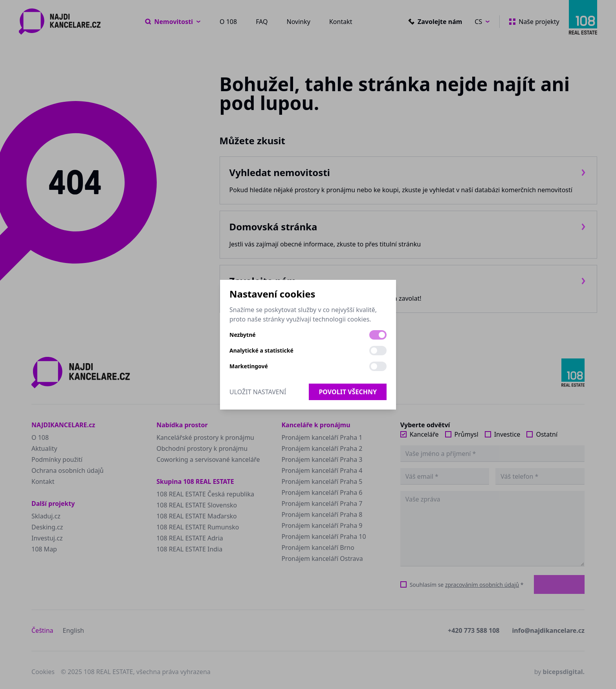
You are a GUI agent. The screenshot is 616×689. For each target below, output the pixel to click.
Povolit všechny (348, 392)
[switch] (378, 335)
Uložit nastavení (258, 392)
